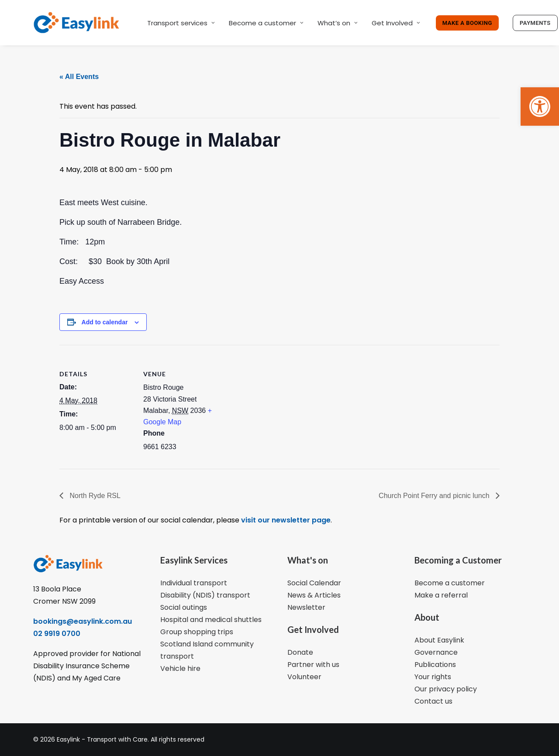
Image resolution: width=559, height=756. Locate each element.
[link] (540, 107)
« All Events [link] (79, 77)
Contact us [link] (433, 701)
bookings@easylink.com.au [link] (83, 621)
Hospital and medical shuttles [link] (211, 620)
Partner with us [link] (313, 665)
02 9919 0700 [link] (57, 634)
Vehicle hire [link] (180, 668)
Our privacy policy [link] (446, 689)
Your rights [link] (433, 677)
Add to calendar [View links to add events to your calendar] (105, 322)
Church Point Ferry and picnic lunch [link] (435, 496)
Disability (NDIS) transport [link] (205, 595)
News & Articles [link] (314, 595)
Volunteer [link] (304, 677)
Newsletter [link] (306, 607)
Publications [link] (435, 665)
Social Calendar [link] (314, 583)
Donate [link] (300, 652)
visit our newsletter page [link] (285, 520)
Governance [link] (436, 652)
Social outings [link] (184, 607)
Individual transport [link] (194, 583)
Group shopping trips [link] (197, 632)
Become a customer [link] (266, 23)
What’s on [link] (338, 23)
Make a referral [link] (441, 595)
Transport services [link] (181, 23)
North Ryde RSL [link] (94, 496)
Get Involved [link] (396, 23)
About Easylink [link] (439, 640)
